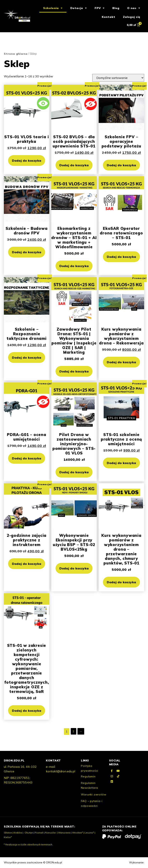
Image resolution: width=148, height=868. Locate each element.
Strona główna (16, 54)
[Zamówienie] (118, 78)
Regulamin (88, 777)
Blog (116, 8)
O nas (134, 8)
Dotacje (79, 8)
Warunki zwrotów (94, 795)
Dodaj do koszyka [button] (27, 161)
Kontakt (108, 17)
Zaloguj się (132, 17)
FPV (100, 8)
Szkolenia (53, 8)
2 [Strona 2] (74, 732)
